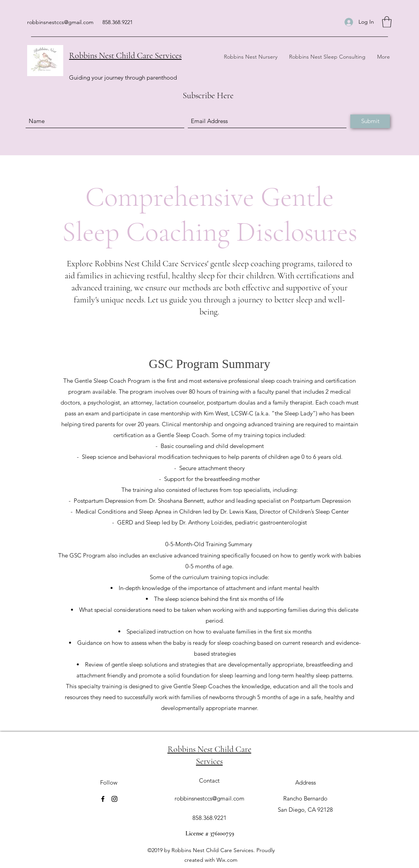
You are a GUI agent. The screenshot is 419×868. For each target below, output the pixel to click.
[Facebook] (103, 799)
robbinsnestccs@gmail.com (60, 22)
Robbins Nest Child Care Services (125, 56)
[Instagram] (114, 799)
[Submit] (370, 121)
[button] (387, 22)
